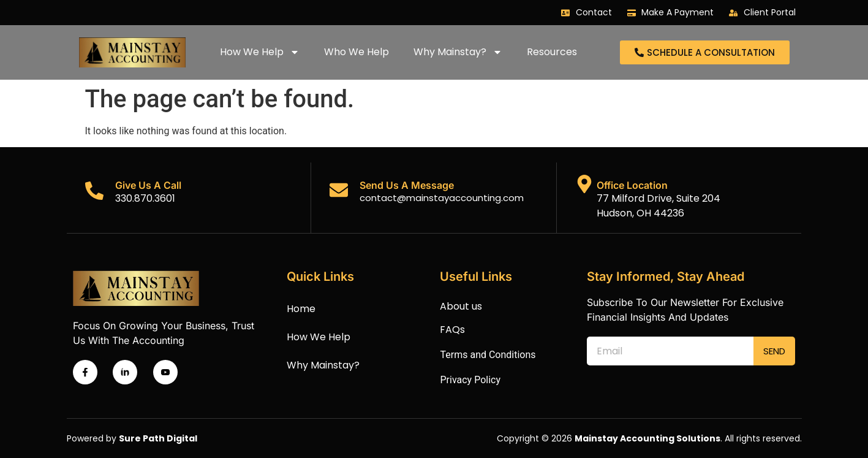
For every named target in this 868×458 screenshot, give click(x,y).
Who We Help (357, 52)
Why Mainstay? (458, 52)
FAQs (452, 330)
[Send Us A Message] (339, 190)
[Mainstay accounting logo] (132, 52)
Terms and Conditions (488, 355)
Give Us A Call (148, 185)
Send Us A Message (407, 185)
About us (461, 306)
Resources (552, 52)
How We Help (260, 52)
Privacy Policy (470, 380)
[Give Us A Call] (94, 191)
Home (301, 309)
